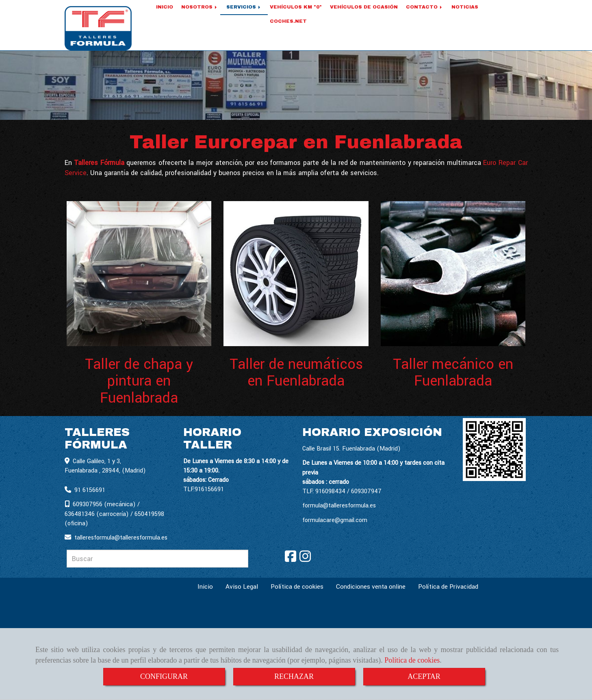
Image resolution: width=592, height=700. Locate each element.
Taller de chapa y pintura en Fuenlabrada (139, 382)
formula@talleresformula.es (339, 506)
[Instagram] (305, 560)
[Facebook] (291, 560)
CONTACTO (425, 17)
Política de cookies (412, 660)
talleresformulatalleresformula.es (121, 538)
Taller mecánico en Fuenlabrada (453, 373)
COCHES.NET (288, 31)
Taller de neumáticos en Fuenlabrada (296, 373)
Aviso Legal (242, 587)
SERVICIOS (244, 17)
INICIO (165, 17)
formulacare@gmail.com (335, 521)
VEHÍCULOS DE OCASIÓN (364, 17)
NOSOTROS (200, 17)
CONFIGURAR (164, 676)
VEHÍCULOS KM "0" (296, 17)
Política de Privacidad (448, 587)
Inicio (205, 587)
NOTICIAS (465, 17)
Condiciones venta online (371, 587)
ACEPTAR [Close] (424, 676)
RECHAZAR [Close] (294, 676)
